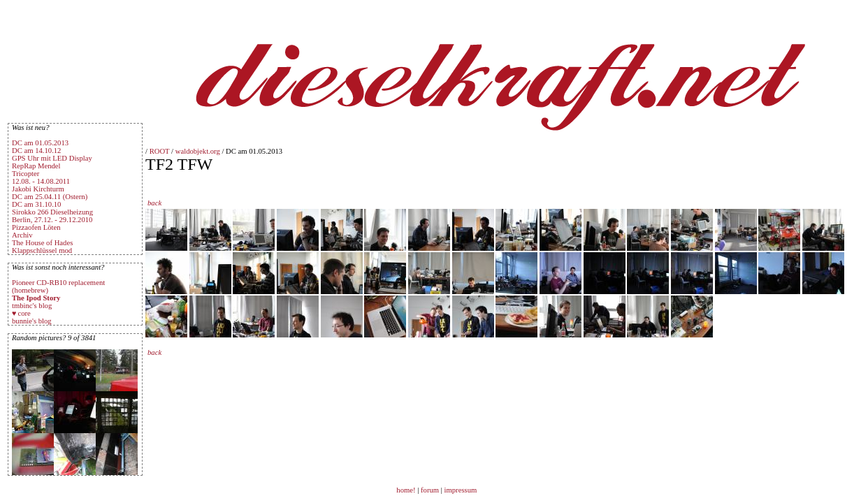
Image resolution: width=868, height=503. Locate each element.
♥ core (21, 313)
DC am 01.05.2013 (40, 143)
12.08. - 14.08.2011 (41, 181)
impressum (461, 490)
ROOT (160, 151)
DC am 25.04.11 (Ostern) (50, 197)
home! (407, 490)
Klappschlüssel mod (42, 250)
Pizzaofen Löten (36, 227)
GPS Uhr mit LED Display (52, 158)
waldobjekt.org (198, 151)
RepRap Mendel (36, 166)
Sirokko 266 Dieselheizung (52, 212)
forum (430, 490)
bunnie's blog (32, 321)
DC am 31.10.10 (36, 204)
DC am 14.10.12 (36, 151)
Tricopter (26, 174)
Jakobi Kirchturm (38, 189)
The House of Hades (42, 243)
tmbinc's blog (32, 306)
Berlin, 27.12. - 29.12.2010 (52, 220)
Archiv (22, 235)
